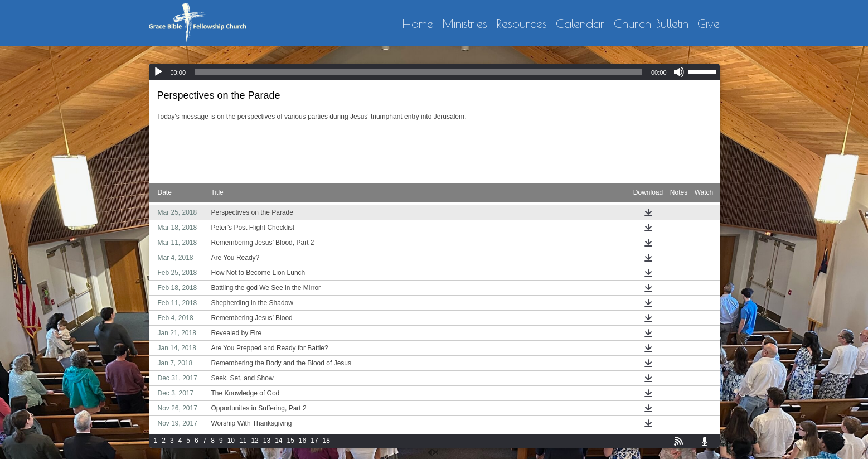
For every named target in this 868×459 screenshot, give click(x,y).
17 (314, 441)
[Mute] (679, 72)
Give (709, 24)
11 (243, 441)
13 (267, 441)
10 (231, 441)
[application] (434, 72)
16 (302, 441)
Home (418, 24)
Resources (522, 24)
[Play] (158, 72)
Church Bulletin (651, 24)
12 (254, 441)
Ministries (465, 24)
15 (290, 441)
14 (278, 441)
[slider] (418, 72)
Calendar (580, 24)
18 (326, 441)
